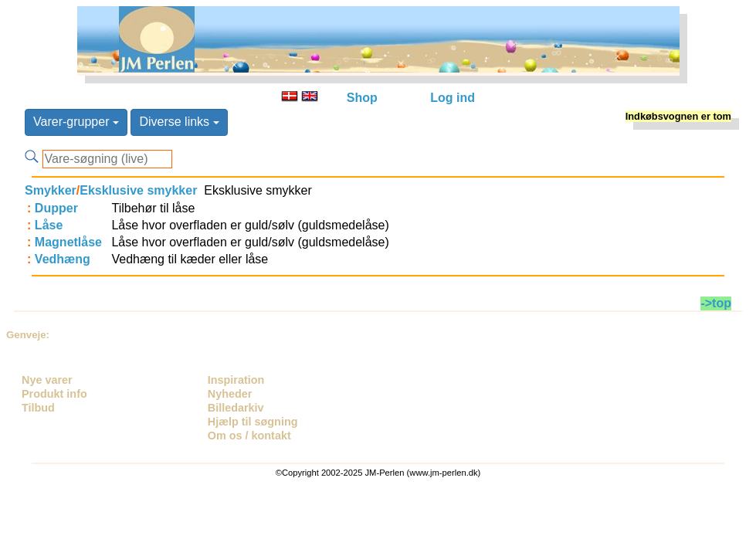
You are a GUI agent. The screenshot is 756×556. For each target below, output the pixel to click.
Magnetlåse (68, 242)
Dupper (56, 208)
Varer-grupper (76, 122)
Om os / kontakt (249, 436)
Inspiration (236, 380)
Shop (362, 98)
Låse (49, 225)
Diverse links (179, 122)
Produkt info (54, 394)
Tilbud (38, 408)
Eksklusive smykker (138, 190)
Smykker (51, 190)
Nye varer (47, 380)
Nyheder (230, 394)
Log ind (453, 98)
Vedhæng (63, 259)
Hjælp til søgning (253, 422)
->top (716, 303)
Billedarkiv (236, 408)
